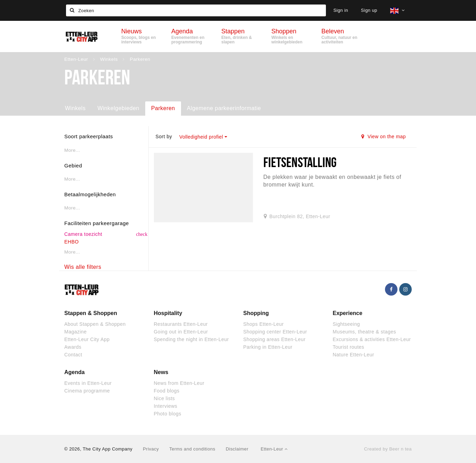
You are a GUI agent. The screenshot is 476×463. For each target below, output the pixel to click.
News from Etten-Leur (179, 383)
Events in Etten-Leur (88, 383)
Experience (348, 313)
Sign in (340, 10)
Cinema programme (87, 391)
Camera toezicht (83, 234)
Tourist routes (349, 347)
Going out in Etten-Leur (181, 332)
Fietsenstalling (300, 162)
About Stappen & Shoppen (95, 324)
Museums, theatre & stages (364, 332)
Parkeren (163, 108)
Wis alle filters (83, 267)
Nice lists (165, 398)
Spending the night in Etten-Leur (191, 339)
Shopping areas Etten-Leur (274, 339)
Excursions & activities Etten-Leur (372, 339)
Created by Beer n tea (388, 449)
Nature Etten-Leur (354, 355)
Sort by (164, 137)
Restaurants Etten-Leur (181, 324)
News (161, 372)
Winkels (75, 108)
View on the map (384, 137)
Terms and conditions (192, 449)
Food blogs (167, 391)
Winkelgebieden (118, 108)
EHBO (72, 242)
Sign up (369, 10)
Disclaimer (237, 449)
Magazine (76, 332)
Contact (73, 355)
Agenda (75, 372)
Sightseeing (346, 324)
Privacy (151, 449)
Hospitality (168, 313)
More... (72, 150)
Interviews (166, 406)
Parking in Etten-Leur (268, 347)
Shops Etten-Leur (264, 324)
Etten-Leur (274, 449)
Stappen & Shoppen (91, 313)
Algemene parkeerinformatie (224, 108)
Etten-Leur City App (87, 339)
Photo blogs (168, 414)
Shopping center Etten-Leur (275, 332)
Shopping (256, 313)
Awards (73, 347)
